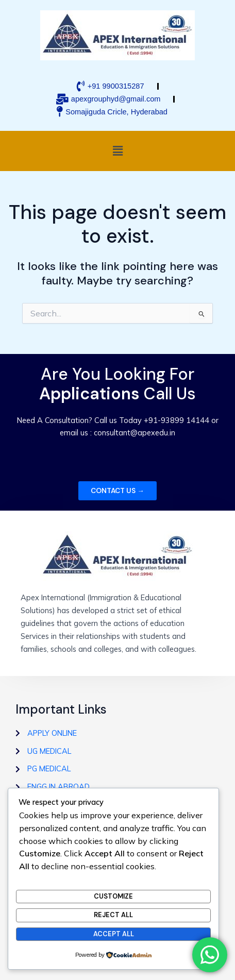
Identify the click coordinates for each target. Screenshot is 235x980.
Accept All (114, 934)
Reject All (113, 915)
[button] (117, 151)
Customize (113, 896)
